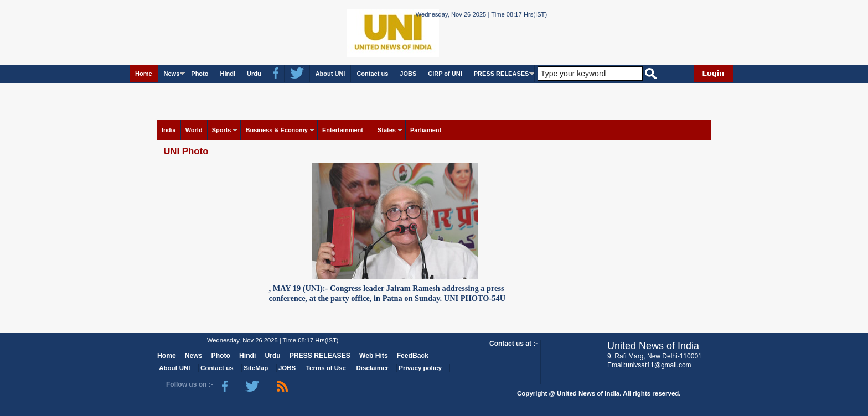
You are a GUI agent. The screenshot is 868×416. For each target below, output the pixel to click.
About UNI (330, 74)
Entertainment (343, 130)
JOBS (408, 74)
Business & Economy (276, 130)
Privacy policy (420, 368)
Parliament (426, 130)
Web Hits (374, 356)
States (387, 130)
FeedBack (413, 356)
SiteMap (256, 368)
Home (144, 74)
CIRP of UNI (445, 74)
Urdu (254, 74)
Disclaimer (373, 368)
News (172, 74)
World (194, 130)
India (169, 130)
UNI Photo (186, 151)
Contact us (372, 74)
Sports (222, 130)
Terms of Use (326, 368)
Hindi (228, 74)
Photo (200, 74)
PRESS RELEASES (502, 74)
